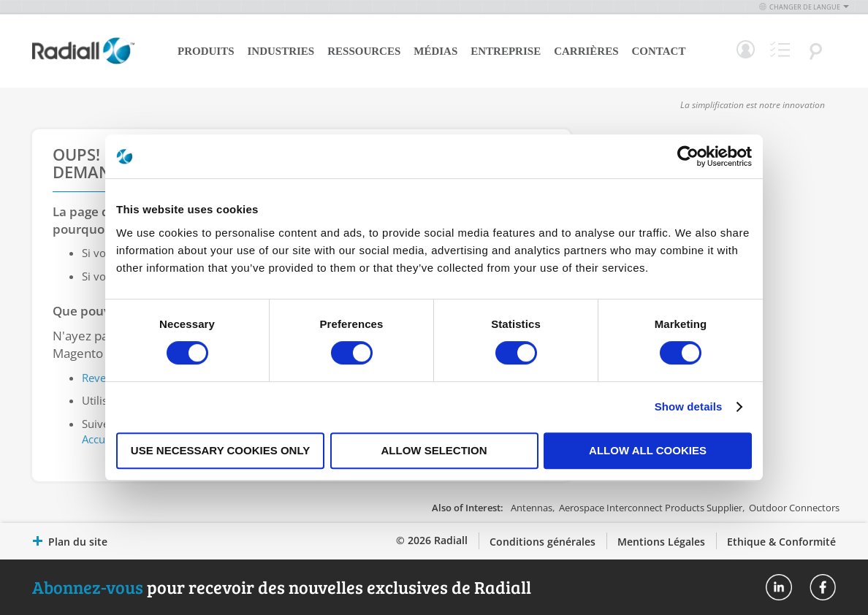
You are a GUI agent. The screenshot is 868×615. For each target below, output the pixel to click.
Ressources (364, 51)
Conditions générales (542, 542)
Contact (659, 51)
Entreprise (506, 51)
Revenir (101, 378)
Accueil (99, 439)
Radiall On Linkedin (779, 587)
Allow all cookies (648, 450)
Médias (435, 51)
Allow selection (434, 450)
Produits (206, 51)
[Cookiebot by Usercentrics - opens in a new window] (688, 156)
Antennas (532, 508)
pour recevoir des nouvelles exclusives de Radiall (282, 587)
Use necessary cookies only (220, 450)
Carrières (586, 51)
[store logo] (83, 62)
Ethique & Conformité (781, 542)
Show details (689, 406)
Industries (281, 51)
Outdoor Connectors (794, 508)
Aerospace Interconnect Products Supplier (651, 508)
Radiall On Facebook (823, 587)
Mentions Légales (661, 542)
